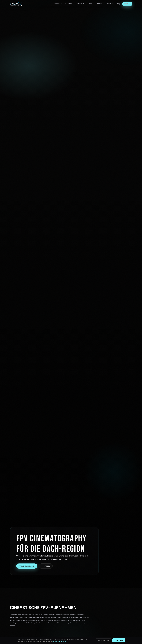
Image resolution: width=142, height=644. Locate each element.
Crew (91, 4)
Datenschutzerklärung (59, 641)
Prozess (110, 4)
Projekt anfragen (27, 566)
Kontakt (127, 4)
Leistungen (57, 4)
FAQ (119, 4)
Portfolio (69, 4)
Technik (100, 4)
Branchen (81, 4)
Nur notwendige (104, 640)
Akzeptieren (119, 640)
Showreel (46, 566)
